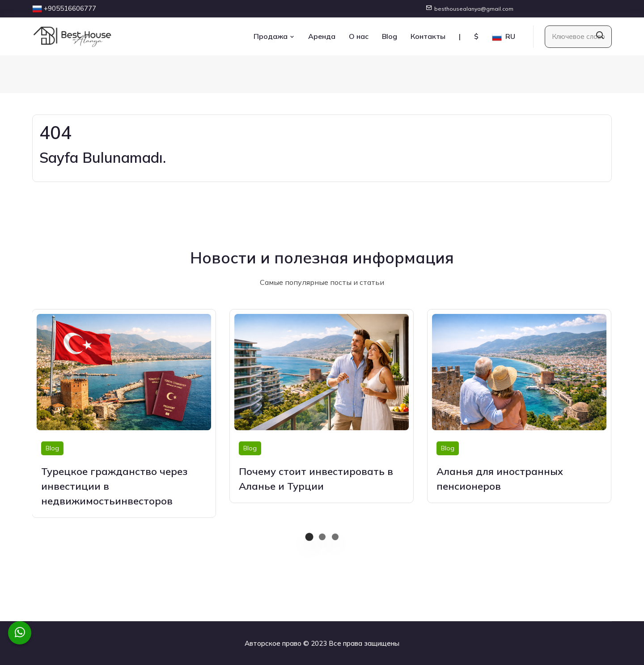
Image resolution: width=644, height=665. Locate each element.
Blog (390, 36)
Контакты (428, 36)
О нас (359, 36)
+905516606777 (70, 8)
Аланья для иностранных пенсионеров (500, 479)
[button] (309, 537)
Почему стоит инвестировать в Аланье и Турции (316, 479)
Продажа (274, 36)
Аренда (322, 36)
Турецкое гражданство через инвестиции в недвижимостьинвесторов (114, 486)
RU (504, 37)
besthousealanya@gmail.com (474, 9)
